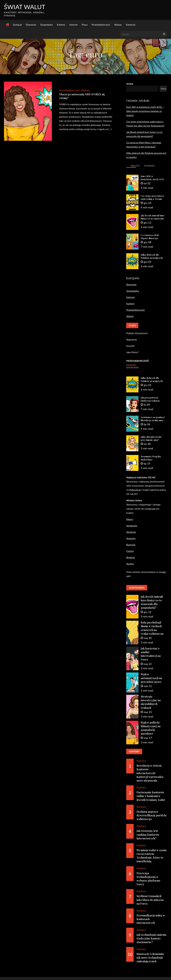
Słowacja (131, 538)
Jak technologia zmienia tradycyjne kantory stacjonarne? (151, 938)
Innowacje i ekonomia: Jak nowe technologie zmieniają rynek (150, 958)
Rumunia (131, 545)
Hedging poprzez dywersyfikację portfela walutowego (151, 815)
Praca (85, 25)
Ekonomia (31, 25)
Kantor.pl (131, 25)
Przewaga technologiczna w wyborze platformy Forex (149, 879)
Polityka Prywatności (137, 333)
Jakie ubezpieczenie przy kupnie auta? (151, 438)
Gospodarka (46, 25)
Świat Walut (25, 7)
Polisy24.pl (135, 490)
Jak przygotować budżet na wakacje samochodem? (150, 401)
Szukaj (130, 84)
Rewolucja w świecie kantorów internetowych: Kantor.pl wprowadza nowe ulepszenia (150, 773)
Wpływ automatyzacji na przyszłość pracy (151, 678)
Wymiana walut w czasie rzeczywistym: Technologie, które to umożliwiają (152, 856)
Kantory (61, 25)
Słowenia (131, 532)
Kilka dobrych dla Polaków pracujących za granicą (152, 258)
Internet (73, 25)
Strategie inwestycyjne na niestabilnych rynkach (151, 702)
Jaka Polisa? (132, 352)
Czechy (130, 551)
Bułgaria (131, 557)
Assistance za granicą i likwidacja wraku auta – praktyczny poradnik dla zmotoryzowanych (153, 422)
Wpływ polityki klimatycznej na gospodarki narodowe (151, 728)
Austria (130, 564)
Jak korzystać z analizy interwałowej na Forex (151, 654)
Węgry (130, 519)
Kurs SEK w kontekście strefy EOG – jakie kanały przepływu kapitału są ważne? (145, 111)
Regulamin (132, 340)
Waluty (118, 25)
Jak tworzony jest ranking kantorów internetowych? (148, 835)
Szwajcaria (132, 526)
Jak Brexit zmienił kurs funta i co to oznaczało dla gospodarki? (153, 219)
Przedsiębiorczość (101, 25)
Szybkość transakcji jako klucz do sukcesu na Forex (150, 900)
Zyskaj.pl (17, 25)
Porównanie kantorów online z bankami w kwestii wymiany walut (151, 796)
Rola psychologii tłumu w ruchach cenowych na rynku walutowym (152, 628)
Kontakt (130, 346)
